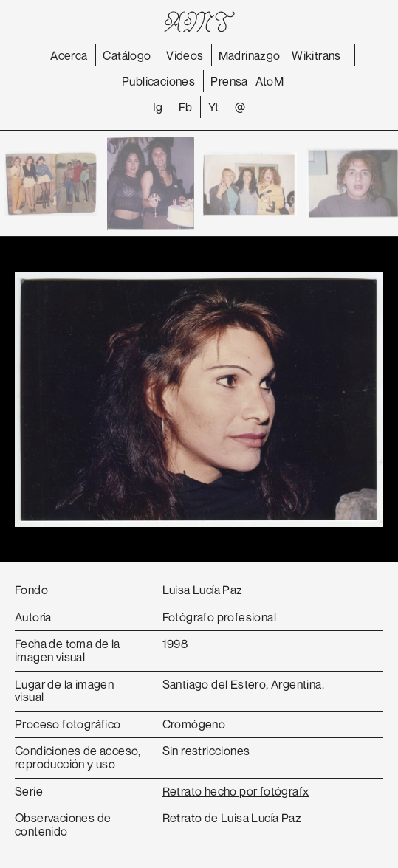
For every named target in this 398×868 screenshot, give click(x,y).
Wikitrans (316, 55)
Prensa (229, 81)
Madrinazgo (250, 55)
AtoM (270, 81)
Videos (185, 55)
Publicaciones (158, 81)
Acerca (69, 55)
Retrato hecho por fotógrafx (236, 791)
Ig (158, 107)
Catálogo (127, 55)
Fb (186, 107)
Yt (214, 107)
